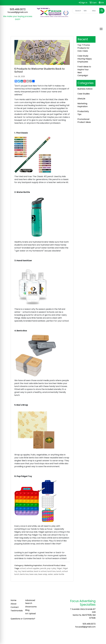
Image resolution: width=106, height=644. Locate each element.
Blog (27, 610)
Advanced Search (30, 602)
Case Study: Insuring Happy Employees (85, 59)
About (14, 604)
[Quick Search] (77, 11)
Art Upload (30, 614)
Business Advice (85, 89)
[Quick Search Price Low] (87, 11)
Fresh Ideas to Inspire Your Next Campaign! (84, 71)
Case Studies (84, 94)
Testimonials (16, 611)
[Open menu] (101, 29)
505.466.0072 (18, 9)
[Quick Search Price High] (95, 11)
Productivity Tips (83, 113)
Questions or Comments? (23, 619)
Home (13, 600)
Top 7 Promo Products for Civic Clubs (84, 48)
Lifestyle (81, 99)
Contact (15, 607)
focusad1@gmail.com (18, 12)
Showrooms (31, 607)
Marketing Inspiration (33, 565)
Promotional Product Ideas (54, 565)
